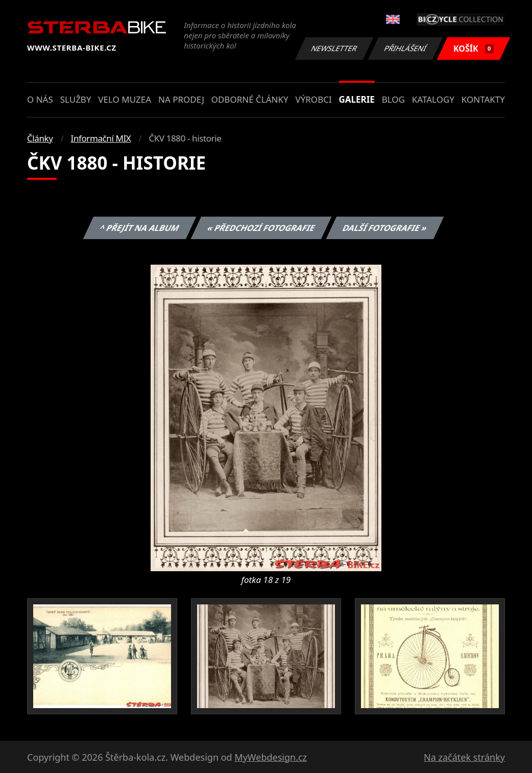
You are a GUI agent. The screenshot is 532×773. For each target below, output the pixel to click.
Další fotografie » (385, 228)
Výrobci (313, 99)
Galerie (357, 99)
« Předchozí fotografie (261, 228)
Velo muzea (125, 99)
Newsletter (334, 48)
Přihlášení (405, 48)
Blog (393, 99)
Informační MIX (101, 138)
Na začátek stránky (464, 757)
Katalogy (433, 99)
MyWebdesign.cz (271, 757)
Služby (76, 99)
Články (40, 138)
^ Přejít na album (140, 228)
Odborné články (250, 99)
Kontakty (483, 99)
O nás (40, 99)
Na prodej (181, 99)
